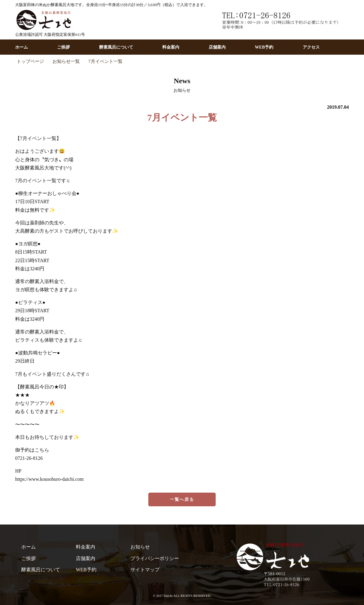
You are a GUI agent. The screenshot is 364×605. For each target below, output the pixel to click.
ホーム (22, 47)
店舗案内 (217, 47)
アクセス (311, 47)
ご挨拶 (63, 47)
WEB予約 (264, 47)
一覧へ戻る (182, 499)
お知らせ (140, 547)
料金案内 (171, 47)
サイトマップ (145, 570)
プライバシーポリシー (155, 558)
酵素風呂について (116, 47)
